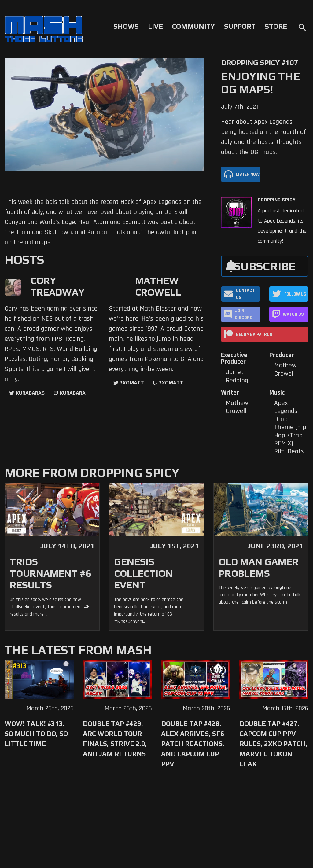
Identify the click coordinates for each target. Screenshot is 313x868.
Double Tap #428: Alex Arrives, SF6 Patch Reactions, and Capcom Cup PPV (193, 744)
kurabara (73, 393)
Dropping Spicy (277, 200)
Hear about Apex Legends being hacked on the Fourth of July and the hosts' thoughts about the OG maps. (263, 137)
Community (193, 26)
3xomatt (132, 383)
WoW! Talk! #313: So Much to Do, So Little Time (36, 734)
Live (155, 26)
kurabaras (30, 393)
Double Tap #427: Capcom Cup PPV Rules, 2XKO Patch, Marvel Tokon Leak (273, 744)
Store (276, 26)
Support (240, 26)
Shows (126, 26)
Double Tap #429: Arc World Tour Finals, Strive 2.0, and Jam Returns (115, 739)
